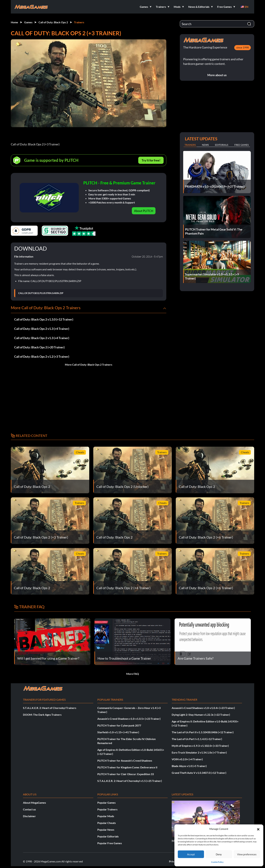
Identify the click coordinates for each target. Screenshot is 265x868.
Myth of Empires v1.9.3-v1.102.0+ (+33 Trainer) (200, 746)
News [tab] (205, 145)
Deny (219, 854)
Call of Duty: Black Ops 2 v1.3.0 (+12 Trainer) (44, 319)
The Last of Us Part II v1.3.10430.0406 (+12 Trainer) (203, 732)
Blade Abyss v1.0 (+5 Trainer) (189, 766)
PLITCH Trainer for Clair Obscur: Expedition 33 (126, 774)
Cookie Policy (217, 862)
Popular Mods (106, 816)
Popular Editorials (108, 836)
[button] (258, 829)
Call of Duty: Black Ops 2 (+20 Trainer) (39, 347)
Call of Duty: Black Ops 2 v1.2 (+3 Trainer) (42, 356)
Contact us (29, 809)
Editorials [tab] (222, 145)
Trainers (79, 22)
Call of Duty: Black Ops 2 (53, 22)
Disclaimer (29, 816)
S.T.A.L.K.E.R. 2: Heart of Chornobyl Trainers (50, 708)
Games (28, 22)
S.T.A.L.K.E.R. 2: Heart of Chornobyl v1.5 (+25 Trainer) (130, 781)
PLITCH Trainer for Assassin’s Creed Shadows (125, 761)
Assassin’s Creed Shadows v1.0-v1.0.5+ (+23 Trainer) (129, 719)
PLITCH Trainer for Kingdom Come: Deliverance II (127, 767)
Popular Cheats (107, 823)
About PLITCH (144, 211)
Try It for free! (151, 160)
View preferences (247, 854)
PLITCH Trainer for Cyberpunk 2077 (119, 725)
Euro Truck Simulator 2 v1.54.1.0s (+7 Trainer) (199, 752)
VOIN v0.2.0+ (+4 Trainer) (187, 759)
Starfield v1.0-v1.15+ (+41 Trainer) (118, 732)
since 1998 (243, 47)
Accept (191, 854)
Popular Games (106, 803)
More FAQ (133, 674)
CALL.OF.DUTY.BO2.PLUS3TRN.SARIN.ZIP (41, 293)
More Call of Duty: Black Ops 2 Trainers (89, 365)
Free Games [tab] (242, 145)
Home (14, 22)
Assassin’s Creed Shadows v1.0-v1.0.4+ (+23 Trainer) (203, 708)
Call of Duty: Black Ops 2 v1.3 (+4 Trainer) (42, 329)
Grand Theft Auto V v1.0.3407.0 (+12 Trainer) (199, 773)
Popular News (106, 830)
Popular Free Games (110, 843)
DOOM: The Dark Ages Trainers (42, 715)
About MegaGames (34, 803)
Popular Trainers (107, 809)
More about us (217, 75)
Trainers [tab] (190, 145)
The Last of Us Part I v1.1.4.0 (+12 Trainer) (197, 739)
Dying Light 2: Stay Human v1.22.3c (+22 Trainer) (201, 715)
